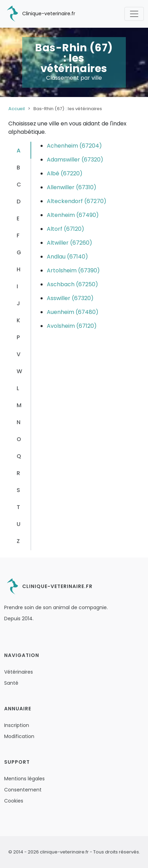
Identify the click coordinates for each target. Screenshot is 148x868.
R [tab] (18, 473)
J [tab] (18, 303)
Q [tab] (19, 456)
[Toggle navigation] (134, 14)
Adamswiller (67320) (75, 160)
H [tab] (19, 269)
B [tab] (18, 168)
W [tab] (19, 371)
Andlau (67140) (67, 257)
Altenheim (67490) (73, 215)
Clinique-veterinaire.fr (40, 14)
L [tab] (18, 388)
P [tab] (18, 337)
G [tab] (19, 252)
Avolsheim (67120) (72, 326)
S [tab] (18, 490)
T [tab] (18, 507)
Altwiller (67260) (69, 243)
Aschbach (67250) (72, 284)
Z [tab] (18, 541)
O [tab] (19, 439)
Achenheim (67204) (74, 146)
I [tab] (17, 286)
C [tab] (19, 185)
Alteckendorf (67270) (77, 201)
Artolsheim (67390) (73, 270)
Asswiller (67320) (70, 298)
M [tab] (19, 405)
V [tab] (19, 354)
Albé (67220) (65, 173)
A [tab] (19, 151)
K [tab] (18, 320)
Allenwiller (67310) (72, 187)
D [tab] (19, 201)
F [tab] (18, 235)
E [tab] (18, 218)
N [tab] (19, 422)
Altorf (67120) (66, 229)
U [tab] (19, 524)
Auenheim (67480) (73, 312)
